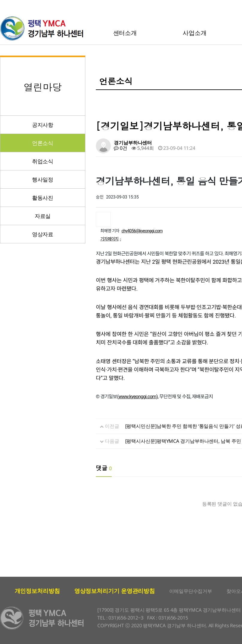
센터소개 (125, 33)
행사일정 (43, 179)
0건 (121, 148)
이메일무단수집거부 (191, 591)
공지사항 (43, 125)
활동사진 (43, 198)
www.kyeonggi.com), (138, 397)
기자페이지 (111, 239)
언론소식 (43, 143)
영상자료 (43, 234)
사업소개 (195, 33)
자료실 (43, 216)
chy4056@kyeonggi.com (142, 231)
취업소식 (43, 161)
